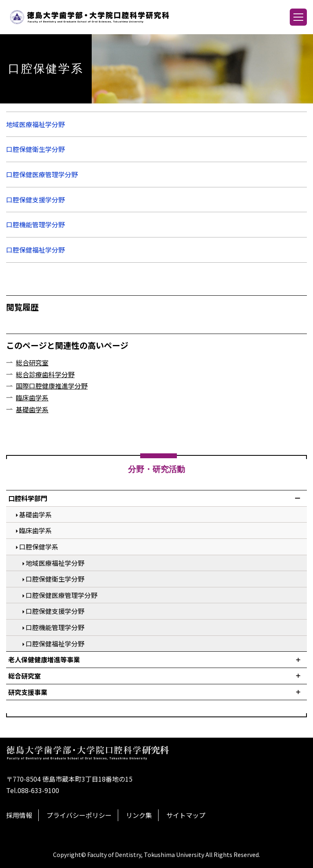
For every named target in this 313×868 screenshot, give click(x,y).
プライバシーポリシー (79, 815)
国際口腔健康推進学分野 (52, 386)
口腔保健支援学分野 (35, 200)
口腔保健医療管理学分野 (42, 174)
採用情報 (19, 815)
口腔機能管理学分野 (35, 224)
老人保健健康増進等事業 (44, 659)
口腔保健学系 (39, 547)
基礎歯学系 (32, 409)
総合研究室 (32, 363)
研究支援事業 (28, 692)
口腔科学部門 (28, 498)
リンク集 (139, 815)
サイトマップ (186, 815)
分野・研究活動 (156, 469)
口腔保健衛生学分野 (35, 149)
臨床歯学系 (32, 398)
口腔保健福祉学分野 (35, 250)
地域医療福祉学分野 (35, 124)
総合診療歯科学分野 (45, 374)
